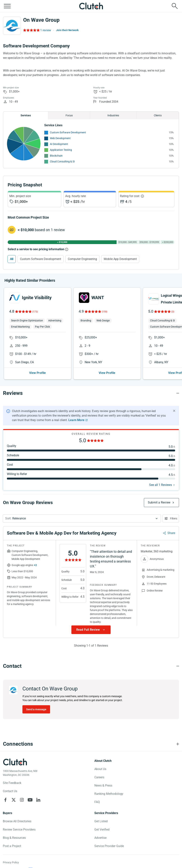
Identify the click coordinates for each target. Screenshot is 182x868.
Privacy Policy (11, 862)
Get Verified (102, 830)
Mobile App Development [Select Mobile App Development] (120, 259)
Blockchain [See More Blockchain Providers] (56, 156)
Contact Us (10, 791)
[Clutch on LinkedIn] (38, 800)
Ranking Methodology (109, 794)
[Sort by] (82, 518)
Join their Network (67, 30)
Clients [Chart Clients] (158, 115)
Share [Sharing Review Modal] (171, 533)
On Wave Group (41, 20)
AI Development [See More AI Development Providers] (59, 144)
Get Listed (101, 821)
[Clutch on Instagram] (22, 800)
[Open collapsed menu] (7, 6)
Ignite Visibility (37, 298)
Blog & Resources (14, 838)
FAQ (97, 802)
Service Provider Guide (109, 846)
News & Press (103, 785)
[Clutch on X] (14, 800)
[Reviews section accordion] (91, 393)
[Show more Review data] (91, 630)
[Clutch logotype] (15, 762)
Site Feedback (12, 783)
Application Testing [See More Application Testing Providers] (61, 150)
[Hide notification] (174, 411)
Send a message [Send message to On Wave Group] (36, 709)
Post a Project (12, 846)
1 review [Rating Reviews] (46, 30)
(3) (173, 312)
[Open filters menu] (171, 518)
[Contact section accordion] (91, 666)
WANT (98, 298)
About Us (100, 769)
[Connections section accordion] (91, 744)
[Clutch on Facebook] (5, 800)
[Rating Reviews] (31, 30)
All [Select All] (12, 259)
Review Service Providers (19, 830)
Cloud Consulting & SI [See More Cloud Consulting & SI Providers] (62, 161)
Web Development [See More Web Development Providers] (60, 138)
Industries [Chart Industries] (113, 115)
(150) (105, 312)
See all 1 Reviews (161, 485)
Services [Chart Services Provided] (26, 115)
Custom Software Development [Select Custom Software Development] (41, 259)
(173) (35, 312)
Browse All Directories (17, 821)
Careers (99, 777)
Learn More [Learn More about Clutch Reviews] (76, 420)
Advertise (100, 838)
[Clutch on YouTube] (30, 800)
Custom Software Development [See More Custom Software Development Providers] (68, 132)
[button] (82, 518)
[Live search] (175, 6)
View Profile (37, 373)
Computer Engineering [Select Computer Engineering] (82, 259)
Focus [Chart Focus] (69, 115)
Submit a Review (159, 502)
